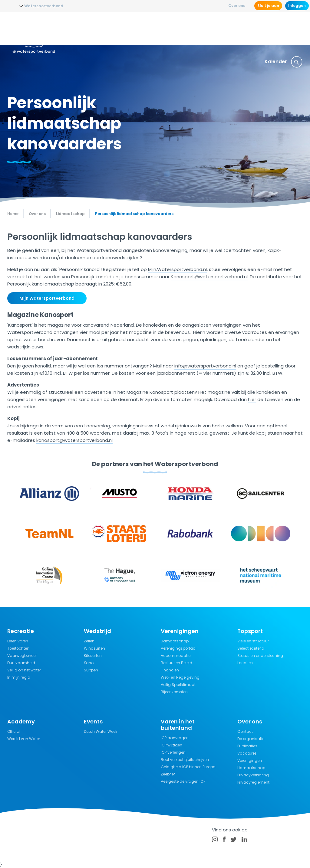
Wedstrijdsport (170, 29)
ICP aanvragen (175, 738)
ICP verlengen (173, 752)
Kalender (276, 62)
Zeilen (89, 641)
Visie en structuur (253, 641)
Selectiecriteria (251, 648)
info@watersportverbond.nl (205, 366)
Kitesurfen (93, 656)
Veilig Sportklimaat (178, 685)
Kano (89, 663)
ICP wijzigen (171, 745)
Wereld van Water (24, 739)
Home (13, 214)
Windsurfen (94, 648)
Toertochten (18, 648)
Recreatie (208, 29)
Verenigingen (250, 760)
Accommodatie (176, 656)
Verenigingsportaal (179, 648)
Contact (245, 731)
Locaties (245, 663)
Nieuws (98, 29)
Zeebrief (168, 774)
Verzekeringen (281, 29)
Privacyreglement (253, 782)
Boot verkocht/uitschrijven (185, 760)
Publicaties (247, 746)
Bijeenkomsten (174, 692)
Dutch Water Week (101, 731)
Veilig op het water (24, 670)
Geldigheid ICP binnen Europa (188, 767)
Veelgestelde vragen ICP (183, 781)
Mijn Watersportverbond (47, 298)
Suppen (91, 670)
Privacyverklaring (253, 775)
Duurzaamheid (21, 663)
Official (14, 731)
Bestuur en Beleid (176, 663)
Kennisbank (242, 29)
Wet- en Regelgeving (180, 677)
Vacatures (247, 753)
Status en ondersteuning (260, 656)
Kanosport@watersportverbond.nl (209, 277)
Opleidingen (129, 29)
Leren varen (18, 641)
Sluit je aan (268, 6)
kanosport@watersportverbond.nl (74, 440)
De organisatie (251, 739)
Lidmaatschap (175, 641)
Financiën (170, 670)
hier (252, 399)
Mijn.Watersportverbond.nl (177, 269)
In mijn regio (19, 677)
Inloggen (297, 6)
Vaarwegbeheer (22, 656)
